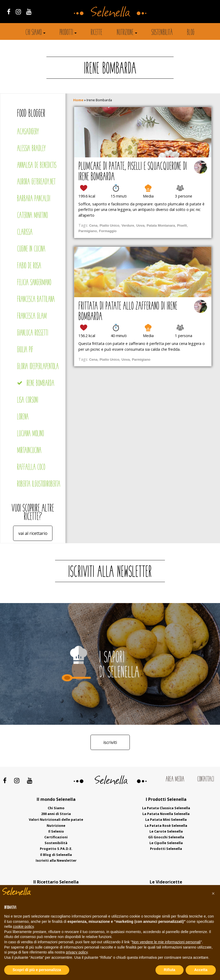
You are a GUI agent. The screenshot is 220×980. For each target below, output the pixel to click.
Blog (191, 33)
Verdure (128, 225)
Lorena (23, 417)
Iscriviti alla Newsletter (56, 860)
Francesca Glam (32, 316)
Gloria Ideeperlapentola (38, 367)
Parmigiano (88, 231)
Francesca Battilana (36, 300)
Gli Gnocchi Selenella (166, 837)
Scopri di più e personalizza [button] (37, 970)
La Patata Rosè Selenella (166, 825)
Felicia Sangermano (34, 283)
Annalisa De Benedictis (37, 166)
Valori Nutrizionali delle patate (56, 819)
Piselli (182, 225)
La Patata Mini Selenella (166, 819)
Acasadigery (28, 132)
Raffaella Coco (31, 468)
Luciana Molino (30, 434)
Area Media (175, 780)
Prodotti (66, 33)
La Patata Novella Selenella (166, 814)
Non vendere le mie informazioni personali (166, 942)
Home (78, 100)
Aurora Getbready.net (36, 182)
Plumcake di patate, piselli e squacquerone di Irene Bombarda (133, 172)
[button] (213, 893)
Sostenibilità (162, 33)
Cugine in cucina (31, 249)
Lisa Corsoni (28, 400)
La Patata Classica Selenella (166, 808)
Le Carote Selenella (166, 831)
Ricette (96, 33)
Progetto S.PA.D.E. (56, 849)
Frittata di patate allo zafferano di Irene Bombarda (128, 312)
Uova (141, 225)
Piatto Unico (110, 225)
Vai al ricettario (33, 533)
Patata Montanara (161, 225)
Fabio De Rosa (29, 266)
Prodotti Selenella (166, 849)
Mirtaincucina (29, 451)
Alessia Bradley (31, 149)
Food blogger (31, 114)
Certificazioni (56, 837)
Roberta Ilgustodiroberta (39, 484)
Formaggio (108, 231)
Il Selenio (56, 831)
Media (148, 196)
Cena (93, 225)
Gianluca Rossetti (33, 333)
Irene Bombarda (40, 384)
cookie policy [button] (23, 926)
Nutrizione (125, 33)
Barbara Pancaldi (34, 199)
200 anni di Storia (56, 814)
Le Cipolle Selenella (166, 843)
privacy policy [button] (77, 952)
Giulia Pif (25, 350)
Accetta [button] (201, 970)
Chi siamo (34, 33)
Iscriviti (110, 742)
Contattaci (206, 780)
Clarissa (25, 233)
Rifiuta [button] (170, 970)
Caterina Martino (32, 216)
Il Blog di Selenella (56, 855)
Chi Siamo (56, 808)
